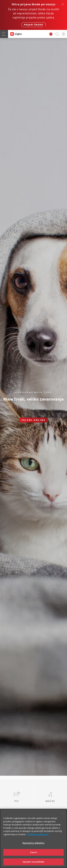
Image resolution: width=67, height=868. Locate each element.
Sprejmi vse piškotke (34, 862)
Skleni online (33, 420)
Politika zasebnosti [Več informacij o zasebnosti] (38, 834)
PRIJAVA (63, 34)
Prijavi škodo (33, 25)
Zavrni (34, 852)
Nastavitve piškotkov (33, 843)
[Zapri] (63, 813)
